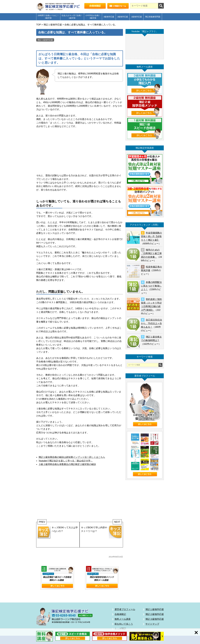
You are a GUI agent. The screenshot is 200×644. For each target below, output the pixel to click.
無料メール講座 (123, 619)
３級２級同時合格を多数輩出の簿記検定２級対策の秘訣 (67, 464)
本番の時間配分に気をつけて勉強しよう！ (151, 286)
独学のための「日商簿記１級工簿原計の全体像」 (151, 253)
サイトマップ (152, 624)
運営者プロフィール (125, 609)
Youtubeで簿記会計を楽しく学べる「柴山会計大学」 (66, 461)
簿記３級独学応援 (155, 619)
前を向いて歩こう (124, 624)
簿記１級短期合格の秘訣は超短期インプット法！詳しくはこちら (72, 457)
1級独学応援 (136, 17)
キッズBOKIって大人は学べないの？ (58, 532)
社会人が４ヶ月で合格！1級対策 (72, 17)
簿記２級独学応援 (155, 614)
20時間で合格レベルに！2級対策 (48, 17)
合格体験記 (120, 614)
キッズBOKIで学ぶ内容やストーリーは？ (101, 532)
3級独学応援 (109, 17)
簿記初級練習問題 (153, 17)
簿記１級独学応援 (45, 40)
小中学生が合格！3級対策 (93, 17)
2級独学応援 (123, 17)
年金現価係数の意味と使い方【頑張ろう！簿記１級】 (151, 236)
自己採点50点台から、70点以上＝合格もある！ (152, 323)
